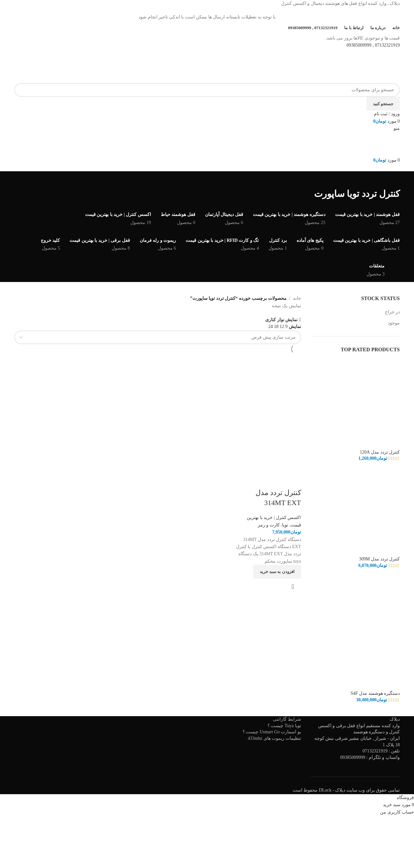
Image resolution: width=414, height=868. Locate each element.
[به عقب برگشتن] (392, 179)
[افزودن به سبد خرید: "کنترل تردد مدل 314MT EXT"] (277, 571)
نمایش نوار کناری (281, 320)
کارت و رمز (269, 525)
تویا (285, 525)
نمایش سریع (293, 586)
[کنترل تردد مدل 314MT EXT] (268, 387)
